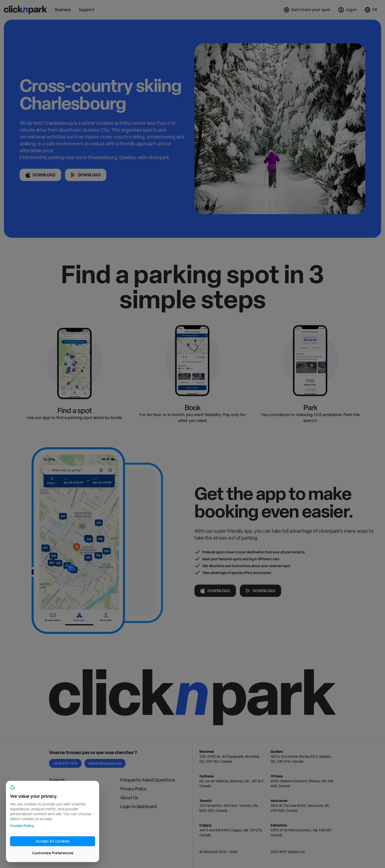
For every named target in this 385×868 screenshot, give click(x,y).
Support (57, 780)
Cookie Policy (22, 826)
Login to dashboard (139, 806)
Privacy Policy (133, 789)
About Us (129, 798)
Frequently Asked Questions (148, 780)
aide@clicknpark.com (105, 763)
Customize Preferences (53, 853)
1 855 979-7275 (65, 763)
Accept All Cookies (53, 841)
